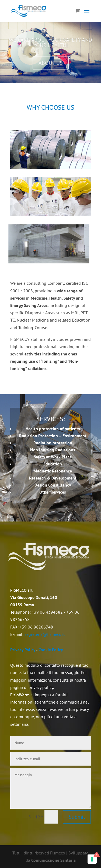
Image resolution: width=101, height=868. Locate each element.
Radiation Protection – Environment (53, 436)
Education (53, 464)
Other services (53, 492)
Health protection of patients (53, 429)
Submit (77, 817)
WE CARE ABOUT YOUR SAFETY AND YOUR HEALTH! (50, 44)
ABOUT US (51, 65)
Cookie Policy (51, 650)
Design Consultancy (53, 485)
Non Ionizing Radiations (53, 450)
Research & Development (53, 478)
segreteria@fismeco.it (45, 634)
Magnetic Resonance (53, 471)
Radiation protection (53, 443)
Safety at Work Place (53, 457)
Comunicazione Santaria (53, 860)
